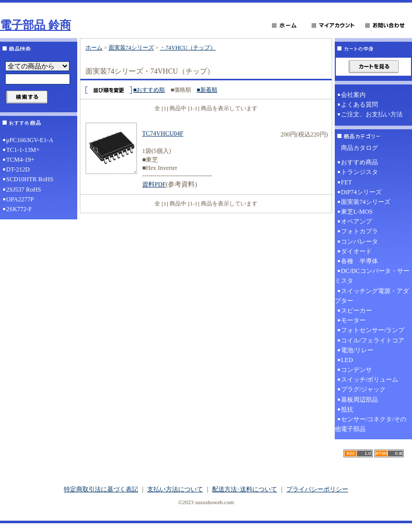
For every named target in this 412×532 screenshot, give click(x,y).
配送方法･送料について (245, 489)
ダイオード (356, 251)
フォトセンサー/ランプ (373, 330)
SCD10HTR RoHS (30, 179)
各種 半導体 (359, 261)
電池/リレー (357, 350)
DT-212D (18, 169)
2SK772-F (19, 209)
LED (347, 360)
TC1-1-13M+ (23, 150)
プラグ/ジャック (363, 389)
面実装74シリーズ (131, 47)
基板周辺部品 (359, 400)
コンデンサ (356, 370)
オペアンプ (356, 221)
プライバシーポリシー (317, 489)
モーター (353, 320)
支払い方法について (175, 489)
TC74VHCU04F (163, 133)
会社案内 (353, 95)
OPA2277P (20, 199)
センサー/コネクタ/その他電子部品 (371, 424)
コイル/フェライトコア (373, 340)
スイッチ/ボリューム (370, 380)
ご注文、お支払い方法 (372, 114)
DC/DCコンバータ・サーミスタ (372, 276)
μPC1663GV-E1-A (30, 140)
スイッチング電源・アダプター (372, 296)
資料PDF (154, 184)
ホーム (94, 47)
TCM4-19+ (20, 160)
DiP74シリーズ (361, 192)
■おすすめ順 (149, 90)
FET (346, 182)
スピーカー (356, 311)
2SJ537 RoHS (24, 190)
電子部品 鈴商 (36, 25)
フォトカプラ (359, 231)
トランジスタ (359, 172)
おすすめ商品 (359, 162)
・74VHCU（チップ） (187, 47)
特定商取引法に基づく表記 (101, 489)
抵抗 (347, 409)
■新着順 (207, 90)
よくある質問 (359, 105)
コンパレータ (359, 242)
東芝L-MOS (357, 212)
